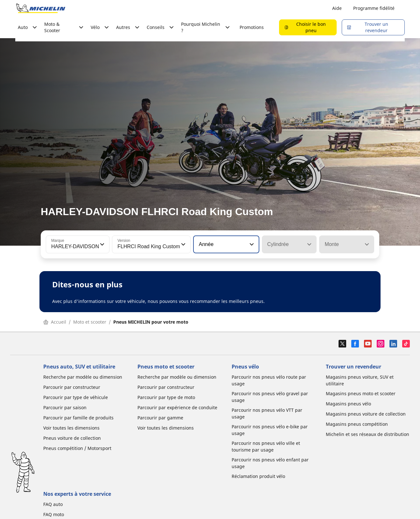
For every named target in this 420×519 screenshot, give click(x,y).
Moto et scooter (90, 322)
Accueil (55, 322)
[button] (101, 244)
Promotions (252, 27)
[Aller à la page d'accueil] (41, 8)
